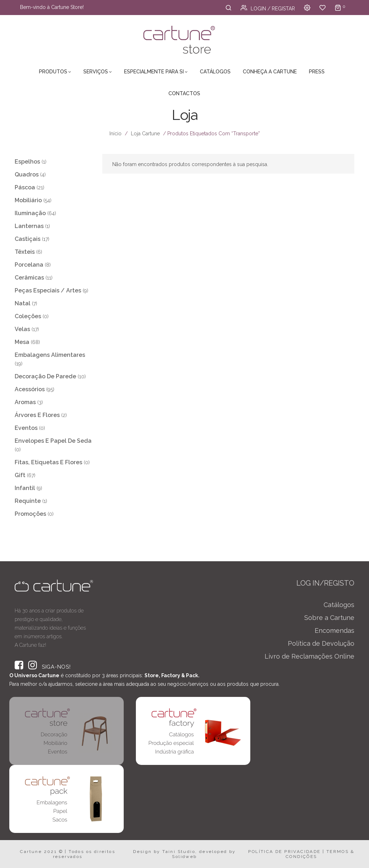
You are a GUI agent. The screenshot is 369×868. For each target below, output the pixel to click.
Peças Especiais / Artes (48, 290)
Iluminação (30, 213)
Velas (22, 329)
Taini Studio (179, 852)
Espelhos (27, 162)
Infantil (25, 488)
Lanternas (29, 226)
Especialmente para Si (154, 72)
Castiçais (28, 239)
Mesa (22, 342)
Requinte (28, 501)
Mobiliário (28, 200)
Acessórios (30, 389)
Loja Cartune (145, 134)
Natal (23, 303)
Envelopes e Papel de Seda (53, 441)
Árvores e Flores (37, 415)
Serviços (96, 72)
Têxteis (25, 252)
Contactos (184, 93)
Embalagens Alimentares (50, 355)
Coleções (28, 316)
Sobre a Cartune (329, 618)
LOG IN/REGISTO (325, 583)
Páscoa (25, 187)
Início (115, 134)
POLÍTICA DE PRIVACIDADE (284, 852)
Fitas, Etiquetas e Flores (48, 462)
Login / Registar (268, 9)
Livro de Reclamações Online (309, 656)
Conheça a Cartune (270, 72)
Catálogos (215, 72)
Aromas (25, 402)
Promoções (30, 514)
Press (317, 72)
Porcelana (29, 265)
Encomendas (334, 631)
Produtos (53, 72)
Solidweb (184, 857)
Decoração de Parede (45, 376)
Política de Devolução (321, 643)
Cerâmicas (29, 278)
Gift (20, 475)
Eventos (26, 428)
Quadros (27, 174)
